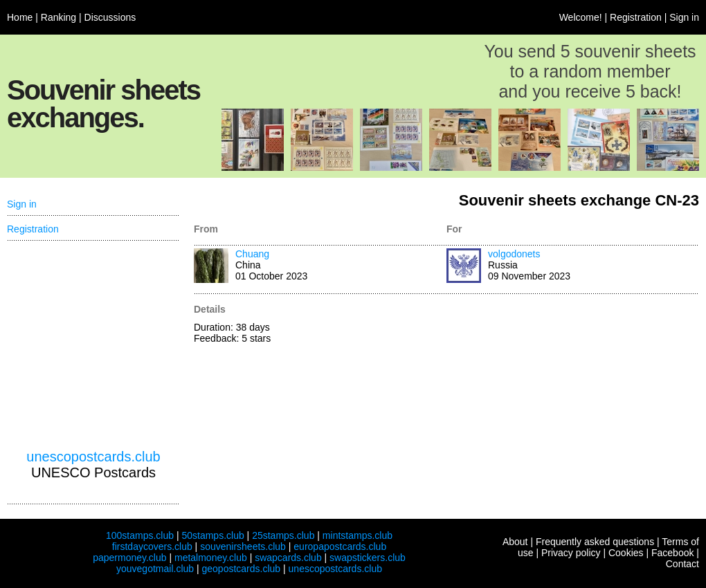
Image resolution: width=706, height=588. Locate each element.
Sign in (684, 17)
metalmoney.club (211, 558)
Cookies (626, 553)
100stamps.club (140, 535)
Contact (682, 564)
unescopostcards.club (93, 457)
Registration (636, 17)
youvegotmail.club (155, 569)
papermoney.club (129, 558)
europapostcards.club (340, 546)
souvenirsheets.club (243, 546)
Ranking (58, 17)
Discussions (110, 17)
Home (20, 17)
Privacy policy (571, 553)
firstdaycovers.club (152, 546)
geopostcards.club (242, 569)
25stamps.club (283, 535)
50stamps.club (212, 535)
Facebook (672, 553)
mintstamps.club (357, 535)
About (515, 542)
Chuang (252, 254)
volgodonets (514, 254)
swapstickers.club (368, 558)
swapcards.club (288, 558)
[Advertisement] (93, 345)
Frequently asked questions (595, 542)
